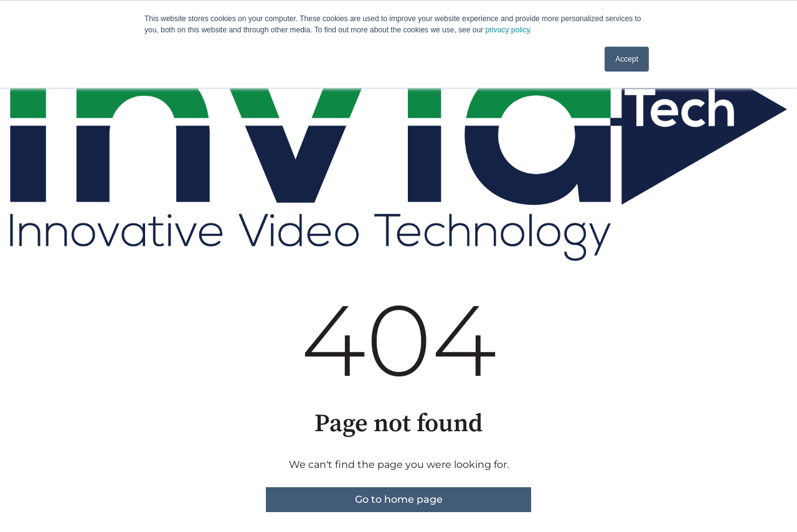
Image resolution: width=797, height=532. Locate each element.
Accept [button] (627, 59)
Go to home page (399, 499)
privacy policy (507, 30)
